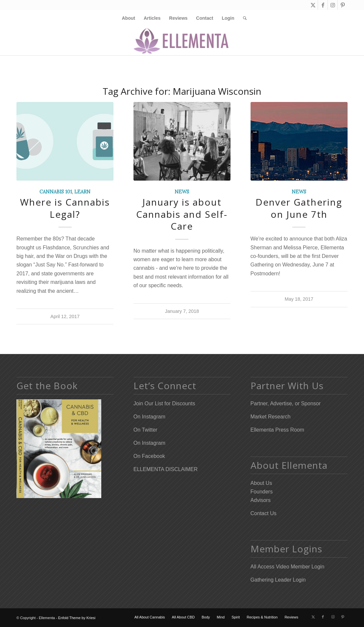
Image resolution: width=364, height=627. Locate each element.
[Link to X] (313, 5)
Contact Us (264, 513)
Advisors (261, 500)
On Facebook (149, 456)
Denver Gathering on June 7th (299, 208)
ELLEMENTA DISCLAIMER (166, 469)
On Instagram (149, 417)
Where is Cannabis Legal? (65, 208)
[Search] (243, 18)
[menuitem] (128, 18)
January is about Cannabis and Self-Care (182, 214)
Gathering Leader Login (278, 580)
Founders (262, 492)
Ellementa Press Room (278, 430)
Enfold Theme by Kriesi (77, 618)
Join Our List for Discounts (164, 403)
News (182, 192)
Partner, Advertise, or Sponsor (286, 403)
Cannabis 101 (56, 192)
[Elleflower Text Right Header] (182, 41)
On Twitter (146, 430)
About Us (261, 483)
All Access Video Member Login (288, 567)
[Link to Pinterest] (343, 5)
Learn (82, 192)
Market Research (271, 417)
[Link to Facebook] (323, 5)
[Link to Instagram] (333, 5)
